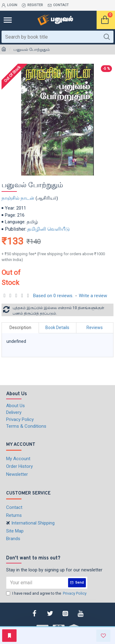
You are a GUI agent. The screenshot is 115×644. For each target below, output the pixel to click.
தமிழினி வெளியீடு (48, 229)
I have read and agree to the (47, 593)
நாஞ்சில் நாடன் (18, 198)
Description (20, 328)
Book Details (57, 328)
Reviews (95, 328)
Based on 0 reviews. (53, 296)
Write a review (93, 296)
